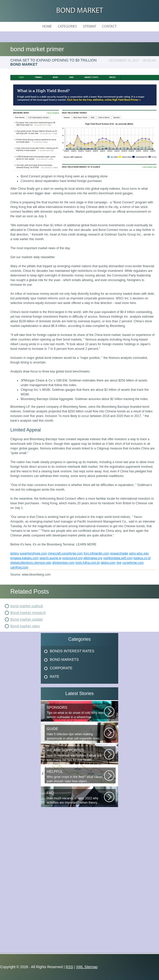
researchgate (119, 553)
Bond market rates (25, 626)
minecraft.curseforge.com (65, 553)
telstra (15, 553)
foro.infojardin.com (96, 553)
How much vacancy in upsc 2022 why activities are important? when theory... (75, 798)
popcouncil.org (73, 558)
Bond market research (28, 613)
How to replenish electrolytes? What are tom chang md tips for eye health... (75, 755)
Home (47, 27)
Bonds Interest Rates (72, 651)
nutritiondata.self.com (118, 558)
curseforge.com (133, 563)
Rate (54, 677)
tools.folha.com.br (88, 563)
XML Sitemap (87, 967)
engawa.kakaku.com (24, 558)
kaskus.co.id (142, 558)
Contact (109, 27)
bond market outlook (27, 606)
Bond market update (27, 619)
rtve (119, 563)
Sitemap (89, 27)
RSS (69, 967)
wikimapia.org (93, 558)
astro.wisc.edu (139, 553)
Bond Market (80, 11)
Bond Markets (64, 660)
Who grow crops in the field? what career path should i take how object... (75, 776)
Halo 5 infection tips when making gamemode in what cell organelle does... (75, 734)
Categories (67, 27)
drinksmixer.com (63, 563)
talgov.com (108, 563)
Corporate (61, 668)
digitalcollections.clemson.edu (31, 563)
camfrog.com (19, 567)
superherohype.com (33, 553)
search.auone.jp (50, 558)
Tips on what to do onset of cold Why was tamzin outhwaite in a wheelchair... (75, 712)
